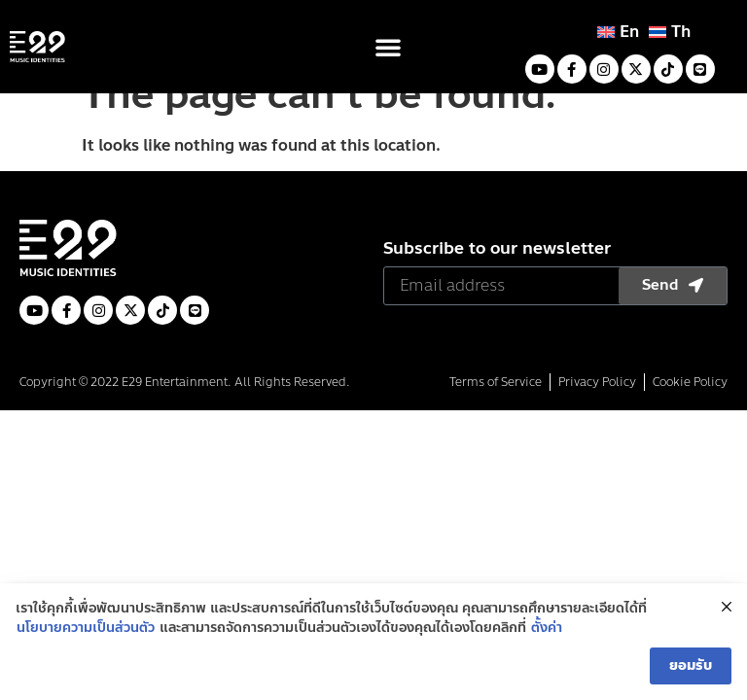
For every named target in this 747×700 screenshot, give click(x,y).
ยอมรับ (691, 673)
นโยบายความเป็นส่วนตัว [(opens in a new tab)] (86, 636)
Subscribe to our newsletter (497, 280)
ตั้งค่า (547, 636)
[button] (388, 47)
